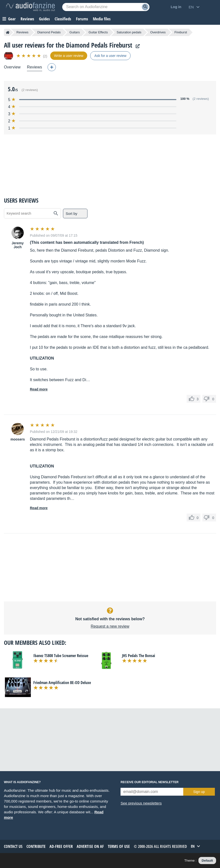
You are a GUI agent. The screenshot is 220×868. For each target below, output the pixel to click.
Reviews (27, 19)
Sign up (199, 792)
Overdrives (158, 32)
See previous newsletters (141, 803)
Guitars (75, 32)
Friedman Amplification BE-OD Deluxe (62, 683)
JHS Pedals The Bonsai (139, 656)
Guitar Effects (98, 32)
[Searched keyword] (106, 7)
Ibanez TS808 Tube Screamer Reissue (61, 656)
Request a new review (110, 626)
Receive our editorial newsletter (149, 782)
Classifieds (63, 19)
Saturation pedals (129, 32)
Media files (102, 19)
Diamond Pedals (49, 32)
